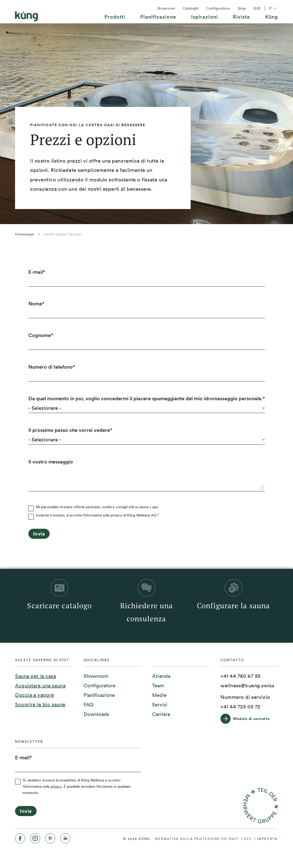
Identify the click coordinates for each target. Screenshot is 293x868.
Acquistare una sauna (40, 686)
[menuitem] (115, 19)
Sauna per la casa (36, 676)
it (273, 8)
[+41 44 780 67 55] (241, 676)
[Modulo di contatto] (248, 719)
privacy (56, 786)
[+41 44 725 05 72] (240, 707)
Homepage (24, 234)
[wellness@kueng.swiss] (247, 686)
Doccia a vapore (34, 695)
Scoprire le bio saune (40, 704)
